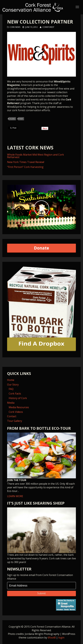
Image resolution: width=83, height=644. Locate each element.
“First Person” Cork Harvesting (25, 167)
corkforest (48, 27)
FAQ (11, 389)
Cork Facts (15, 394)
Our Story (13, 385)
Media (11, 403)
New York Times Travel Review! (26, 162)
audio (12, 119)
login (61, 638)
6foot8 (52, 638)
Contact (12, 416)
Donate (41, 248)
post (21, 119)
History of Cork (18, 398)
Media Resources (19, 407)
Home (11, 380)
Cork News (15, 27)
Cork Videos (16, 412)
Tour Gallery (15, 421)
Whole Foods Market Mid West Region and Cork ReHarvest (35, 156)
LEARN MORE (41, 465)
